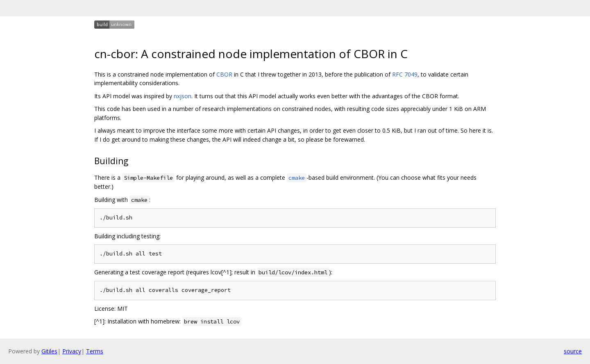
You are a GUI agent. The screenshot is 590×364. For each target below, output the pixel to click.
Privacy (72, 351)
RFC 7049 (405, 74)
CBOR (224, 74)
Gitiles (49, 351)
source (573, 351)
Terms (95, 351)
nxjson (183, 96)
